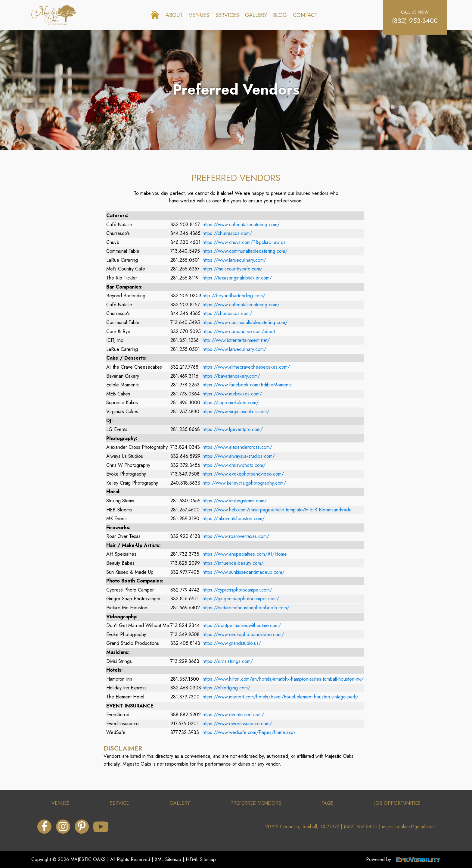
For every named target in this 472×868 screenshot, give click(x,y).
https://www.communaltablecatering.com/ (245, 251)
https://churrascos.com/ (227, 233)
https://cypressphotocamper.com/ (237, 590)
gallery (180, 803)
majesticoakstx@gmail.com (408, 827)
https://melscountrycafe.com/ (233, 269)
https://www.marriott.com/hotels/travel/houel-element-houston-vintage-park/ (281, 697)
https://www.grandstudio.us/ (232, 643)
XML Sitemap (168, 859)
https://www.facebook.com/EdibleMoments (247, 385)
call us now (415, 12)
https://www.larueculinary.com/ (234, 260)
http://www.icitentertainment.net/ (236, 340)
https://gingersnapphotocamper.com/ (241, 599)
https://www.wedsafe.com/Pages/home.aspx (249, 732)
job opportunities (397, 803)
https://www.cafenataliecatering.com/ (241, 225)
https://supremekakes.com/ (231, 403)
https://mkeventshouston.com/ (234, 518)
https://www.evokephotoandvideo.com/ (243, 474)
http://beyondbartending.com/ (234, 296)
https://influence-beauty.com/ (233, 563)
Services (227, 15)
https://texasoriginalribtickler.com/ (237, 278)
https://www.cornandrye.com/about (239, 331)
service (119, 803)
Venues (199, 15)
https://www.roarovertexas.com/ (236, 536)
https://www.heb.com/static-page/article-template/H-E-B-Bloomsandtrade (277, 510)
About (174, 15)
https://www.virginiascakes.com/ (236, 412)
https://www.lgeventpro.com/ (233, 429)
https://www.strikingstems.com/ (235, 501)
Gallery (256, 15)
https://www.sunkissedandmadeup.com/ (244, 572)
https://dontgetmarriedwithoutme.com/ (242, 625)
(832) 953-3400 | (363, 827)
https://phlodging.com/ (226, 688)
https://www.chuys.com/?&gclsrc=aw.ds (244, 242)
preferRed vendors (256, 803)
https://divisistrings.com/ (228, 661)
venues (61, 803)
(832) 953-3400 (415, 20)
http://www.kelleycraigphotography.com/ (244, 483)
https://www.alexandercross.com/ (237, 447)
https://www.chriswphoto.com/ (234, 465)
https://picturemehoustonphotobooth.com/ (246, 608)
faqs (328, 803)
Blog (280, 15)
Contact (305, 15)
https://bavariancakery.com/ (231, 376)
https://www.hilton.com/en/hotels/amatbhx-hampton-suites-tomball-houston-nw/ (283, 679)
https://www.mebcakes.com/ (232, 394)
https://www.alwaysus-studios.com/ (239, 456)
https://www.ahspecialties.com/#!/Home (245, 554)
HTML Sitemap (201, 859)
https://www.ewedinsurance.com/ (237, 724)
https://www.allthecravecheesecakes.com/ (246, 367)
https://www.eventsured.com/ (233, 715)
